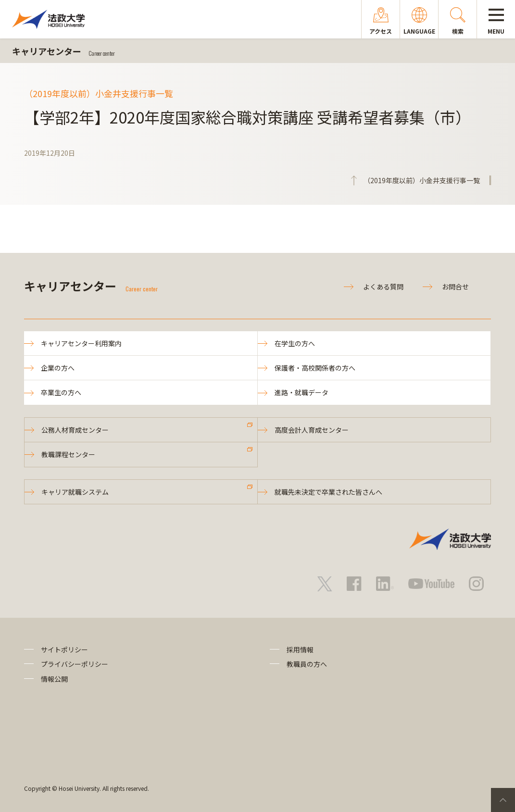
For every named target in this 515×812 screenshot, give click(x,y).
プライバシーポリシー (75, 664)
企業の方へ (58, 368)
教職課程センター (68, 454)
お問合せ (455, 287)
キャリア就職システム (75, 492)
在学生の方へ (295, 343)
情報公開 (54, 679)
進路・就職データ (301, 392)
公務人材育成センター (75, 430)
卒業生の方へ (61, 392)
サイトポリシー (64, 650)
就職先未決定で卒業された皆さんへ (328, 492)
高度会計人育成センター (312, 430)
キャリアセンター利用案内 (81, 343)
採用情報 (300, 650)
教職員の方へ (307, 664)
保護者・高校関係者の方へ (315, 368)
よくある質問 (383, 287)
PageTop (503, 800)
